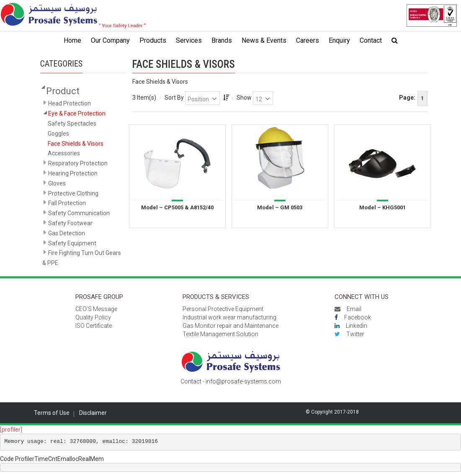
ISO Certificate (94, 326)
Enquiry (339, 40)
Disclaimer (93, 413)
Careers (308, 40)
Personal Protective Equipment (223, 309)
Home (72, 40)
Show (244, 98)
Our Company (110, 40)
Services (189, 40)
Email (348, 309)
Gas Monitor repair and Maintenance (230, 326)
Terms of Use (52, 413)
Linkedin (351, 326)
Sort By (174, 98)
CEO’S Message (96, 309)
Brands (222, 40)
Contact (371, 40)
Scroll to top (431, 453)
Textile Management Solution (220, 334)
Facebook (353, 317)
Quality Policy (93, 317)
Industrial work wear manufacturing (229, 317)
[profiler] (11, 430)
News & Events (264, 40)
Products (153, 40)
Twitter (349, 334)
